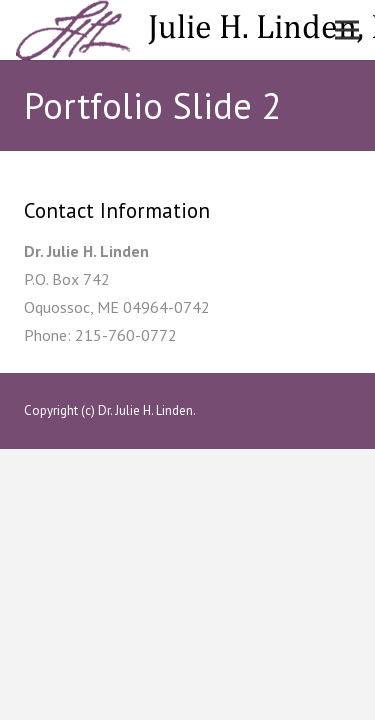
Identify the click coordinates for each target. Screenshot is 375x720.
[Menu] (347, 30)
